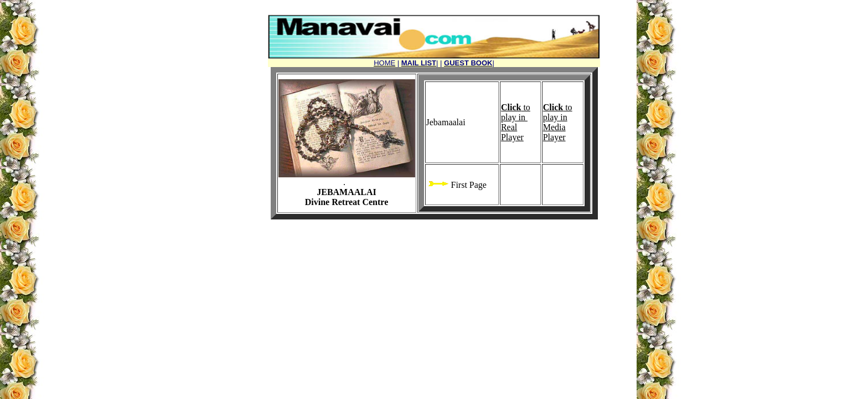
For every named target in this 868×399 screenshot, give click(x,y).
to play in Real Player (516, 122)
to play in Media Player (558, 122)
